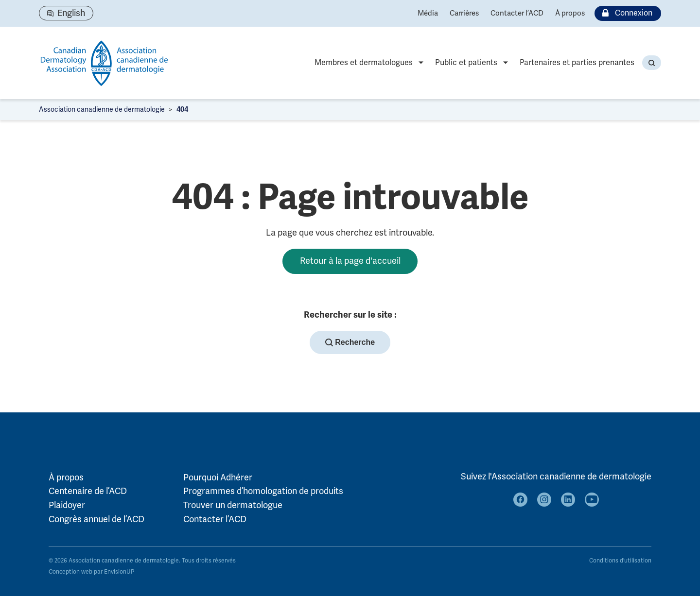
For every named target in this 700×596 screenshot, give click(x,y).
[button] (652, 63)
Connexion (625, 13)
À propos (570, 13)
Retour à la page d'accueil (350, 261)
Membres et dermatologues (364, 63)
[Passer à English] (66, 13)
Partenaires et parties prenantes (577, 63)
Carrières (464, 13)
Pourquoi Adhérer (218, 477)
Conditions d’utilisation (620, 561)
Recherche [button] (350, 342)
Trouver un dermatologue (233, 505)
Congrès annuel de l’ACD (96, 519)
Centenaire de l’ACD (88, 491)
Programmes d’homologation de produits (263, 491)
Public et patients (466, 63)
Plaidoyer (67, 505)
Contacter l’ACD (517, 13)
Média (428, 13)
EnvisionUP (119, 572)
